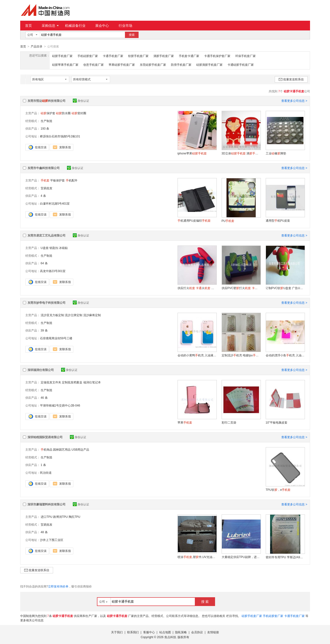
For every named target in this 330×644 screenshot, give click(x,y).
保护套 (48, 113)
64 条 (44, 263)
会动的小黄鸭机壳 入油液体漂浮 (197, 355)
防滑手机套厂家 (181, 65)
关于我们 (117, 632)
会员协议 (197, 632)
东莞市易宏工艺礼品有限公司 (47, 235)
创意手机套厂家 (94, 65)
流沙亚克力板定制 (52, 315)
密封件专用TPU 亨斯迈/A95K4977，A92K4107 (285, 557)
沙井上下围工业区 (52, 540)
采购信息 (50, 26)
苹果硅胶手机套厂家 (122, 65)
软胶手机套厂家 (138, 56)
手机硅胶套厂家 (88, 56)
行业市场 (125, 26)
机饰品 (47, 449)
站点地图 (165, 632)
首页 (28, 26)
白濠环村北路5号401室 (55, 203)
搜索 (132, 35)
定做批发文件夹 (51, 382)
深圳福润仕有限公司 (41, 370)
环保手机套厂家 (245, 56)
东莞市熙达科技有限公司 (47, 101)
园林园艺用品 (62, 449)
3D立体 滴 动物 (241, 153)
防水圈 (63, 113)
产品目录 (37, 47)
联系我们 (133, 632)
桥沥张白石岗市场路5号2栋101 (60, 136)
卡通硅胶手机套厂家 (241, 65)
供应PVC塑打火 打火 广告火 (241, 288)
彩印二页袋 (229, 422)
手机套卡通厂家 (189, 56)
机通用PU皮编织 (194, 220)
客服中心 (149, 632)
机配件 (72, 180)
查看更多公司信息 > (294, 101)
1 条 (43, 465)
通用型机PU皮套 (278, 220)
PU (228, 221)
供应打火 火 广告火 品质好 (197, 288)
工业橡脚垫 (276, 153)
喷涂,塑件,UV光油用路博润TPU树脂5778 (197, 557)
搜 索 (205, 601)
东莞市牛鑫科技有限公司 (44, 168)
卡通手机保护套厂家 (217, 56)
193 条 (45, 128)
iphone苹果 (192, 153)
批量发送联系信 (291, 79)
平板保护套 (57, 180)
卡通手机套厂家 (113, 56)
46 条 (44, 398)
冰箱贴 (63, 248)
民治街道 (46, 473)
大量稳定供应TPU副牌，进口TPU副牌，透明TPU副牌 (241, 557)
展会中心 (102, 26)
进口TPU (47, 517)
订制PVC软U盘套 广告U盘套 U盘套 (285, 288)
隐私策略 (181, 632)
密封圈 (79, 113)
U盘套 (45, 248)
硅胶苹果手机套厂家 (65, 65)
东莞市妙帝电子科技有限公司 (47, 303)
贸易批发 (47, 188)
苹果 (185, 422)
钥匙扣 (54, 248)
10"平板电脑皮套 (277, 422)
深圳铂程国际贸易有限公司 (45, 437)
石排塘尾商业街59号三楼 (56, 338)
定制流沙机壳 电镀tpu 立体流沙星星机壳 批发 (241, 355)
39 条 (44, 330)
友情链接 (213, 632)
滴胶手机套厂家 (164, 56)
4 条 (43, 196)
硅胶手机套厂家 (62, 56)
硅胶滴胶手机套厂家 (209, 65)
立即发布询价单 (58, 586)
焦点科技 (170, 637)
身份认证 (81, 101)
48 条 (44, 532)
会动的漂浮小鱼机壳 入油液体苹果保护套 (285, 355)
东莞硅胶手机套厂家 (153, 65)
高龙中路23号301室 (53, 271)
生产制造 (47, 121)
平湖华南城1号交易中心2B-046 (60, 405)
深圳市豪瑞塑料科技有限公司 (47, 504)
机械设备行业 (75, 26)
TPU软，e (278, 490)
